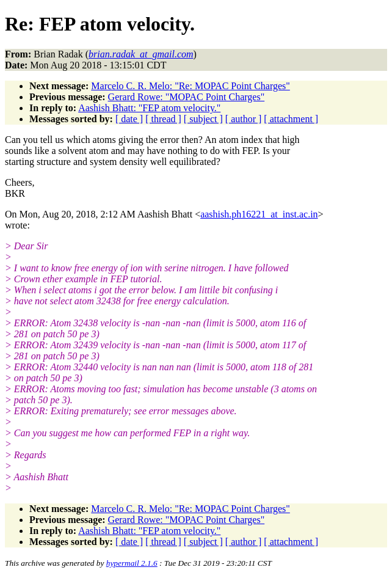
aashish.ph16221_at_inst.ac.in (259, 214)
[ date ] (129, 119)
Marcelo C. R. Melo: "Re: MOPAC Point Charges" (191, 86)
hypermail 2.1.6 (132, 563)
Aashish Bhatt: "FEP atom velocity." (149, 108)
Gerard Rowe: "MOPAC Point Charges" (187, 97)
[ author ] (244, 119)
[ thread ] (163, 119)
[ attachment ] (291, 119)
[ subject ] (203, 119)
